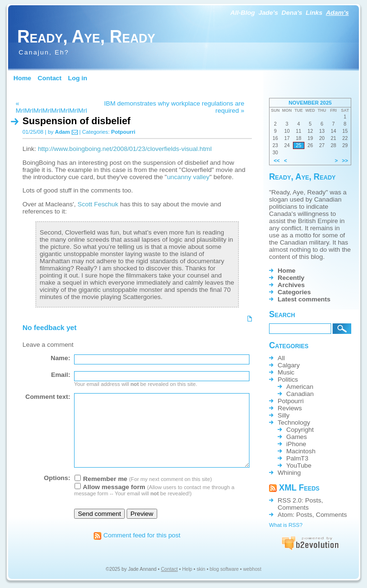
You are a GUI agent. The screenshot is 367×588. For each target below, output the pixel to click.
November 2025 (310, 103)
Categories (294, 292)
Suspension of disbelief (76, 121)
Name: (60, 358)
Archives (291, 285)
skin (201, 569)
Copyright (300, 430)
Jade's (268, 13)
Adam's (337, 13)
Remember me (101, 479)
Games (297, 437)
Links (314, 13)
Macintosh (301, 451)
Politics (288, 380)
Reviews (290, 408)
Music (286, 372)
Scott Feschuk (98, 204)
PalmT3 (297, 458)
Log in (77, 78)
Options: (57, 478)
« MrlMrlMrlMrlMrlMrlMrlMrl (51, 107)
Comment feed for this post (137, 535)
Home (22, 78)
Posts (313, 500)
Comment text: (48, 397)
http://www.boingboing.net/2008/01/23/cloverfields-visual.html (125, 149)
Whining (289, 473)
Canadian (300, 394)
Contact (50, 78)
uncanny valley (188, 177)
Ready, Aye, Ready (86, 37)
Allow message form (110, 487)
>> (345, 160)
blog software (224, 569)
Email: (61, 375)
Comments (293, 508)
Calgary (289, 365)
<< (277, 160)
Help (187, 569)
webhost (252, 569)
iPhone (296, 444)
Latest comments (304, 299)
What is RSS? (286, 525)
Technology (294, 422)
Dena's (292, 13)
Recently (291, 278)
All (281, 358)
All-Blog (243, 13)
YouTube (299, 465)
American (300, 387)
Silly (284, 415)
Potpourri (123, 132)
